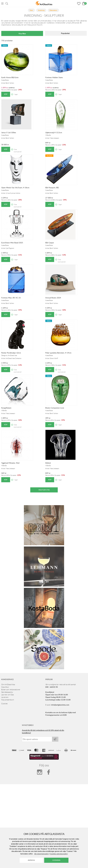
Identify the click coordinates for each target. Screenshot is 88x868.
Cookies (4, 704)
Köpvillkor (5, 687)
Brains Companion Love (55, 408)
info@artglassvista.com (60, 705)
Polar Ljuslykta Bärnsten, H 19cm (58, 353)
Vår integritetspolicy (42, 854)
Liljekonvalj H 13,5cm (54, 132)
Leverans (5, 697)
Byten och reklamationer (11, 690)
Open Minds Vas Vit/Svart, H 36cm (15, 188)
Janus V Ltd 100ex (9, 132)
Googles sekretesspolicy (59, 854)
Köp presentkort (8, 700)
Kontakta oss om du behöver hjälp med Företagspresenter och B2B (61, 714)
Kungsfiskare (6, 408)
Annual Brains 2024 (53, 298)
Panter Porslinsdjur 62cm (11, 353)
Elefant (48, 463)
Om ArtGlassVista (8, 684)
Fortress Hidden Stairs (54, 77)
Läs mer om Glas (8, 695)
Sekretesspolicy (7, 692)
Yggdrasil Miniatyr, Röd (10, 463)
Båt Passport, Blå (52, 188)
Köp (6, 94)
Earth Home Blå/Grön (10, 77)
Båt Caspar (50, 243)
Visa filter (22, 34)
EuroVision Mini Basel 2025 (12, 243)
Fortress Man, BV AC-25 (11, 298)
